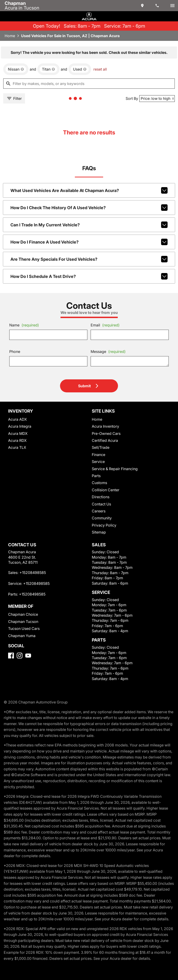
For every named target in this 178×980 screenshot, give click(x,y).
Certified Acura (105, 440)
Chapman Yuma (22, 636)
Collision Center (106, 490)
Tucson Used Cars (24, 628)
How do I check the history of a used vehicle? (89, 208)
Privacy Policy (104, 525)
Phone (15, 352)
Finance (99, 455)
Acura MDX (18, 433)
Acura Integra (20, 426)
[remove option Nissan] (16, 69)
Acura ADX (17, 419)
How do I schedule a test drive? (89, 276)
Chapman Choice (23, 614)
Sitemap (99, 532)
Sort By (132, 98)
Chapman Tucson (23, 622)
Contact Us (101, 504)
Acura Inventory (105, 426)
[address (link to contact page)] (143, 6)
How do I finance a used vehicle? (89, 242)
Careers (99, 511)
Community (102, 518)
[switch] (172, 6)
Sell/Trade (101, 447)
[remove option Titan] (48, 69)
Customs (99, 483)
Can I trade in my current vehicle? (89, 225)
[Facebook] (11, 656)
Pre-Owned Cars (106, 433)
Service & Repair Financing (115, 469)
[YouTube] (28, 656)
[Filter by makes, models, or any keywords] (89, 84)
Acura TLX (17, 447)
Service (98, 462)
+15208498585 (33, 573)
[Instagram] (20, 656)
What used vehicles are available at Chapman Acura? (89, 190)
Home (10, 36)
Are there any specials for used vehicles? (89, 259)
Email (105, 325)
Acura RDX (17, 440)
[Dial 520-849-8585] (158, 6)
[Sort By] (157, 99)
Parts (96, 476)
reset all (100, 69)
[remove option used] (80, 69)
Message (108, 352)
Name (24, 325)
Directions (101, 497)
